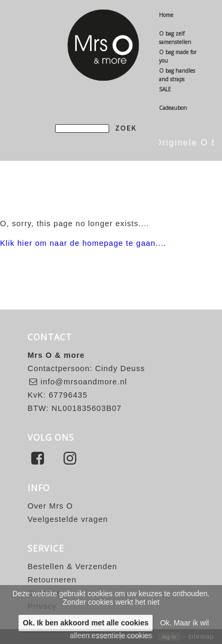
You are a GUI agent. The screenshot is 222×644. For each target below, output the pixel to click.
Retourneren (52, 580)
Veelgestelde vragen (68, 519)
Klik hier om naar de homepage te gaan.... (83, 243)
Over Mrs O (50, 506)
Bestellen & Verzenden (72, 566)
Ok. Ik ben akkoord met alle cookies (86, 623)
